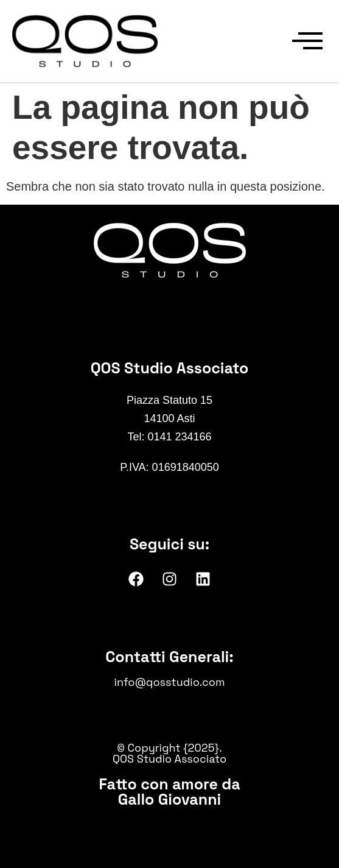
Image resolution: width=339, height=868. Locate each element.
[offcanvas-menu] (307, 41)
